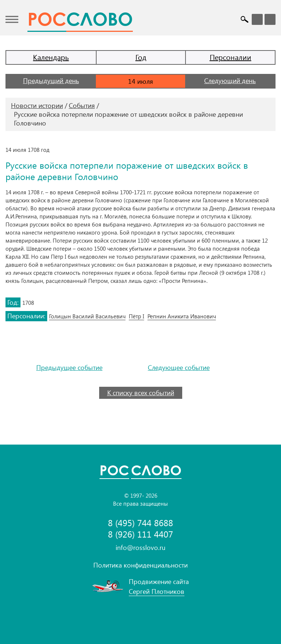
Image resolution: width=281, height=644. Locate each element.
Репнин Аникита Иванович (182, 316)
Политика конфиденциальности (140, 565)
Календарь (51, 57)
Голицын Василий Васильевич (87, 316)
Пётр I (136, 316)
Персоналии (231, 57)
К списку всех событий (141, 393)
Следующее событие (179, 368)
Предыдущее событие (69, 368)
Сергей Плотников (157, 591)
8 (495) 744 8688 (140, 523)
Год (141, 57)
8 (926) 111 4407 (140, 534)
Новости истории (37, 105)
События (82, 105)
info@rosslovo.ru (140, 547)
